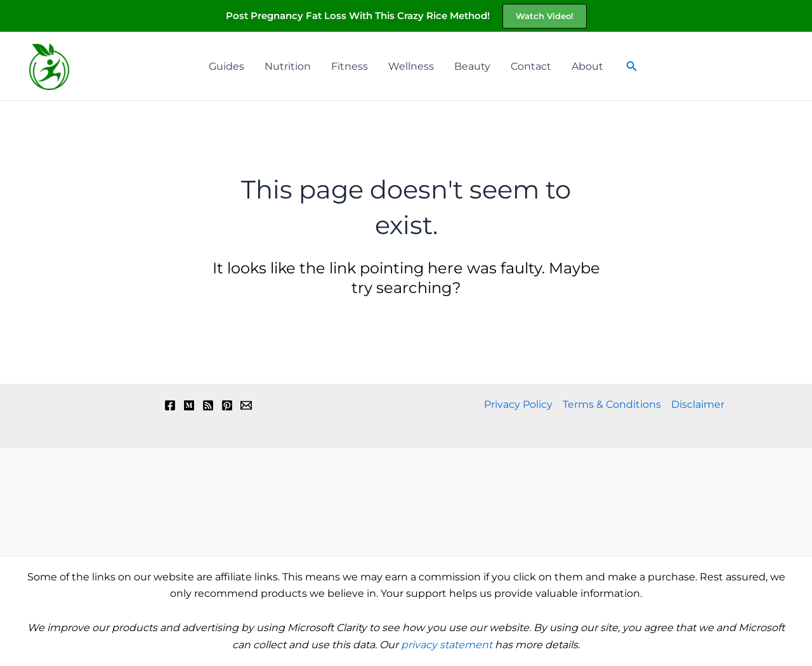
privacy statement (447, 645)
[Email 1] (246, 405)
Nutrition (288, 66)
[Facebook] (170, 405)
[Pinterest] (227, 405)
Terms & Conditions (612, 404)
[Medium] (189, 405)
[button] (545, 16)
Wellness (411, 66)
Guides (226, 66)
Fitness (350, 66)
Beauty (472, 66)
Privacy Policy (518, 404)
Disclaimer (698, 404)
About (587, 66)
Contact (531, 66)
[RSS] (208, 405)
